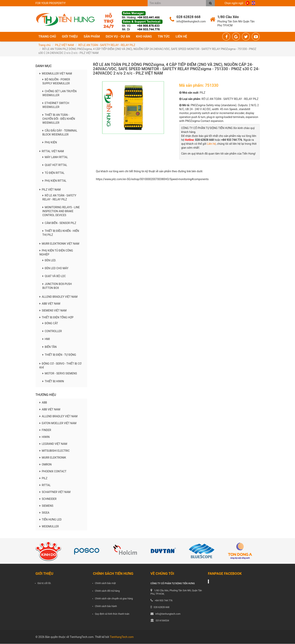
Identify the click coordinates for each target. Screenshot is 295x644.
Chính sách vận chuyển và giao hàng (114, 599)
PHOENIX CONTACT (53, 472)
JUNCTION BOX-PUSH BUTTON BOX (57, 286)
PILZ (44, 478)
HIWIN (45, 437)
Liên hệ (181, 37)
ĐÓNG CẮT (50, 324)
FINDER (45, 430)
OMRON (46, 465)
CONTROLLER (52, 332)
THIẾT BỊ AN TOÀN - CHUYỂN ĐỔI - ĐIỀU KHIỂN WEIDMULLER (59, 119)
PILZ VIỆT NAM (64, 45)
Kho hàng (144, 37)
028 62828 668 (162, 607)
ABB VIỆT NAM (50, 304)
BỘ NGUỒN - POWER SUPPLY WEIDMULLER (56, 82)
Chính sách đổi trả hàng (107, 591)
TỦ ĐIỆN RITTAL (54, 173)
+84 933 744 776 (164, 601)
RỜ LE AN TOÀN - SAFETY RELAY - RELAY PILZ (107, 45)
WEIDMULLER (49, 527)
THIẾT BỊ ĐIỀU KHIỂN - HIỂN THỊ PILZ (61, 233)
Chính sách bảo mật (105, 583)
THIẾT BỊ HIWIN (53, 382)
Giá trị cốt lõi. (44, 583)
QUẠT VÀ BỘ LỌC (54, 276)
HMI (46, 339)
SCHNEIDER (48, 499)
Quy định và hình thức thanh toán (112, 614)
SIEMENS (46, 506)
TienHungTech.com (122, 637)
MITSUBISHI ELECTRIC (55, 451)
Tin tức (164, 37)
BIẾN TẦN (50, 347)
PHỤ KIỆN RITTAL (55, 181)
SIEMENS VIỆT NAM (53, 311)
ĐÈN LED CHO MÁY (55, 269)
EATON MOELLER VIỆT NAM (58, 423)
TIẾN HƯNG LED (51, 520)
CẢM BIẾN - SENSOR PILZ (59, 223)
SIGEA (45, 513)
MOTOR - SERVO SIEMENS (60, 374)
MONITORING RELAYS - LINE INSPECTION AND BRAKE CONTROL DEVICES (61, 212)
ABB (43, 403)
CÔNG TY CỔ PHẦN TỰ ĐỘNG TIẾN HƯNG (173, 584)
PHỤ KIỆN (50, 143)
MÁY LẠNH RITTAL (55, 158)
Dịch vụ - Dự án (118, 37)
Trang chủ (47, 37)
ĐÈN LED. (49, 261)
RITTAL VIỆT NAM (52, 152)
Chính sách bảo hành (106, 606)
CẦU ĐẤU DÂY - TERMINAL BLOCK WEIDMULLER (60, 133)
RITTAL (45, 485)
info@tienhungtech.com (168, 614)
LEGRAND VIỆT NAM (53, 444)
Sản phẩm (92, 37)
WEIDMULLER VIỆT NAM (56, 74)
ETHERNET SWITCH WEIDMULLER (56, 105)
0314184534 (162, 621)
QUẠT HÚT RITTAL (55, 165)
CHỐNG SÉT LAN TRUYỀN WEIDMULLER (60, 94)
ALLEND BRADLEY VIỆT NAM (59, 297)
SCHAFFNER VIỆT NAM (55, 492)
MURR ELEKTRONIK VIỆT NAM (59, 244)
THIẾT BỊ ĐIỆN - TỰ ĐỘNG (59, 355)
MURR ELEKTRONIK (53, 458)
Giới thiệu (70, 37)
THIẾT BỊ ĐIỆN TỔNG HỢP (57, 318)
